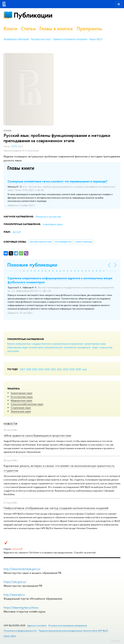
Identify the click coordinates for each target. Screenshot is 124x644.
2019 (72, 369)
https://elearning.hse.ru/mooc (21, 607)
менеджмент (84, 347)
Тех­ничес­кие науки (21, 411)
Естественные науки (22, 397)
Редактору (116, 641)
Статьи (28, 29)
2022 (53, 369)
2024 (41, 369)
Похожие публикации (32, 265)
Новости (10, 424)
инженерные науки (18, 347)
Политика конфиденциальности (20, 631)
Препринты (89, 29)
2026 (29, 369)
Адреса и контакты (37, 625)
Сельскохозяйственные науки (27, 404)
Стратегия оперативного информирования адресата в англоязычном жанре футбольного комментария (60, 280)
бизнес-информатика (19, 344)
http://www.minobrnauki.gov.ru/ (22, 569)
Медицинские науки (21, 400)
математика (70, 347)
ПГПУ (14, 146)
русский (17, 232)
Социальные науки (21, 408)
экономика (13, 351)
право (95, 347)
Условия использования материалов (68, 625)
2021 (59, 369)
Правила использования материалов (70, 39)
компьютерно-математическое (46, 347)
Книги (10, 29)
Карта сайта (10, 636)
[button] (20, 271)
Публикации (33, 15)
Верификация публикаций (16, 39)
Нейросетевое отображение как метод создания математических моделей (56, 508)
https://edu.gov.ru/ (15, 582)
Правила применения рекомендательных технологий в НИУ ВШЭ (73, 631)
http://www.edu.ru (14, 595)
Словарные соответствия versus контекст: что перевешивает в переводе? (57, 181)
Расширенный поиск (41, 39)
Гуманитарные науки (22, 393)
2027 (22, 369)
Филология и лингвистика (48, 217)
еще (85, 369)
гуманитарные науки (95, 344)
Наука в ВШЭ (96, 39)
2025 (35, 369)
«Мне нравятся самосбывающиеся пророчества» (37, 435)
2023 (47, 369)
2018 (78, 369)
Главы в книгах (56, 29)
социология (106, 347)
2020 (66, 369)
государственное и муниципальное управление (57, 344)
